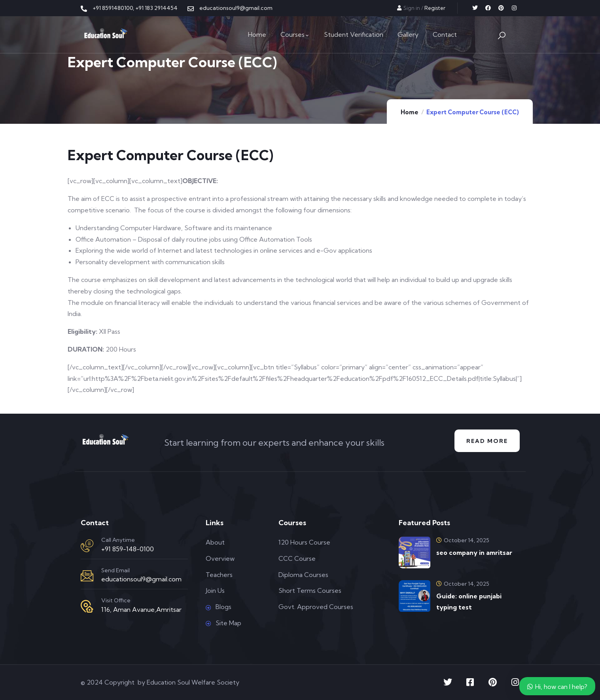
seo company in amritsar (474, 552)
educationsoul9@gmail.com (141, 579)
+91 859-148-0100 (128, 549)
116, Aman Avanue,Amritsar (141, 609)
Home (410, 112)
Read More (487, 441)
